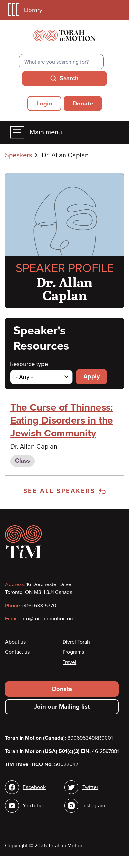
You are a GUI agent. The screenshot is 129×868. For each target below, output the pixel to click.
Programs (73, 652)
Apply (91, 376)
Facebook (34, 787)
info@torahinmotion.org (47, 619)
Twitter (90, 787)
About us (15, 642)
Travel (69, 662)
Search (69, 78)
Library (25, 10)
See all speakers (64, 491)
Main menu (36, 132)
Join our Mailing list (62, 707)
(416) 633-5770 (39, 606)
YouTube (33, 806)
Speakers (19, 155)
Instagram (94, 806)
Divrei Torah (76, 642)
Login (44, 104)
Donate (83, 104)
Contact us (17, 652)
